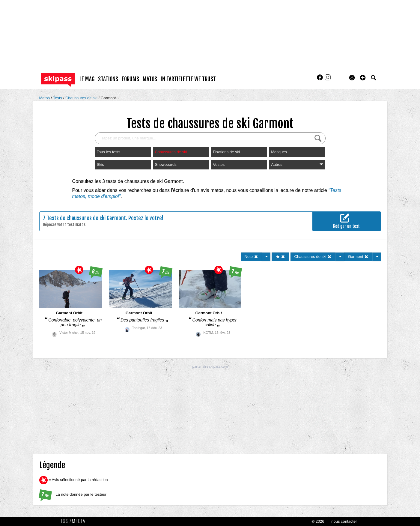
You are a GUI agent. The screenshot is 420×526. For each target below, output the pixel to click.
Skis (101, 164)
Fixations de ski (226, 152)
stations (108, 79)
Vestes (219, 164)
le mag (87, 79)
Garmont (108, 98)
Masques (279, 152)
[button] (363, 78)
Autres (297, 164)
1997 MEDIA (75, 521)
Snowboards (165, 164)
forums (130, 79)
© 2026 (318, 521)
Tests (58, 98)
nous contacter (344, 521)
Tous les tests (109, 152)
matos (150, 79)
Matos (45, 98)
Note (251, 257)
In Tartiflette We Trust (188, 79)
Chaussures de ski (82, 98)
